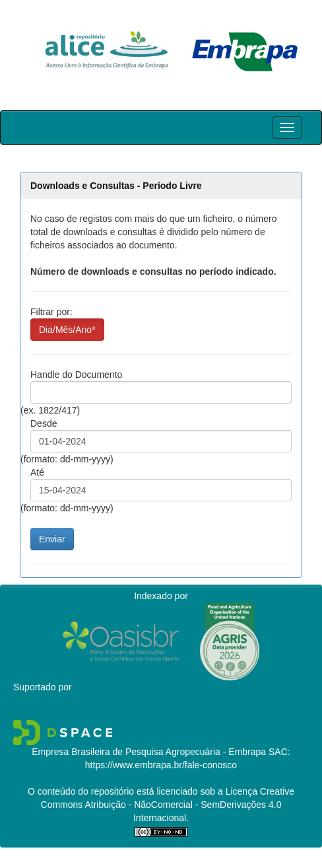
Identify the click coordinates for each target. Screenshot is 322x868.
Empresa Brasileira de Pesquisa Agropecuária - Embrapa (149, 752)
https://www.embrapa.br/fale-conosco (161, 765)
